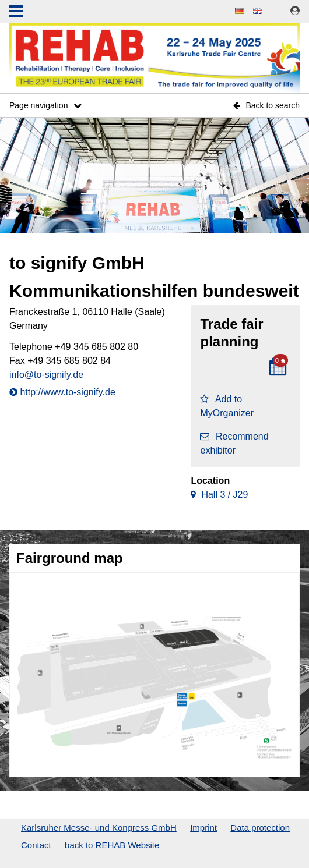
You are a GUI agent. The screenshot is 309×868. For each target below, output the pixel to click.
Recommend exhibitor (234, 443)
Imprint (203, 828)
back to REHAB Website (112, 845)
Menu (16, 12)
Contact (36, 845)
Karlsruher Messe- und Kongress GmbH (99, 828)
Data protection (260, 828)
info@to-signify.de (46, 375)
